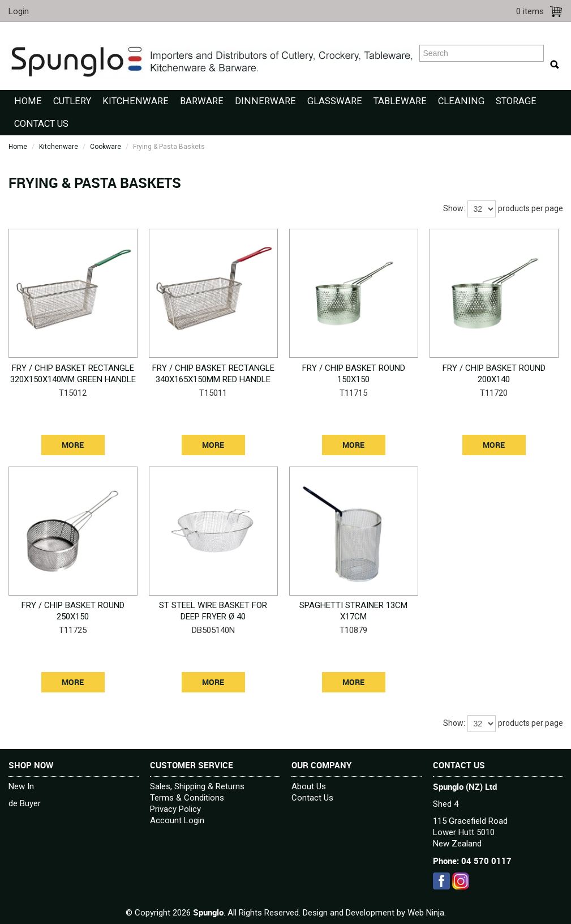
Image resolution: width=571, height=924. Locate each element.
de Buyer (25, 803)
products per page (531, 208)
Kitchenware (136, 101)
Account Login (177, 820)
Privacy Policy (175, 809)
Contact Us (41, 124)
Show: (454, 208)
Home (28, 101)
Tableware (400, 101)
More (73, 445)
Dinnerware (265, 101)
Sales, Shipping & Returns (197, 786)
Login (19, 11)
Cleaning (461, 101)
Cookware (106, 147)
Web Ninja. (427, 913)
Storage (516, 101)
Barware (202, 101)
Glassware (335, 101)
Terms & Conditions (187, 798)
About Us (309, 786)
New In (21, 786)
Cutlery (72, 101)
